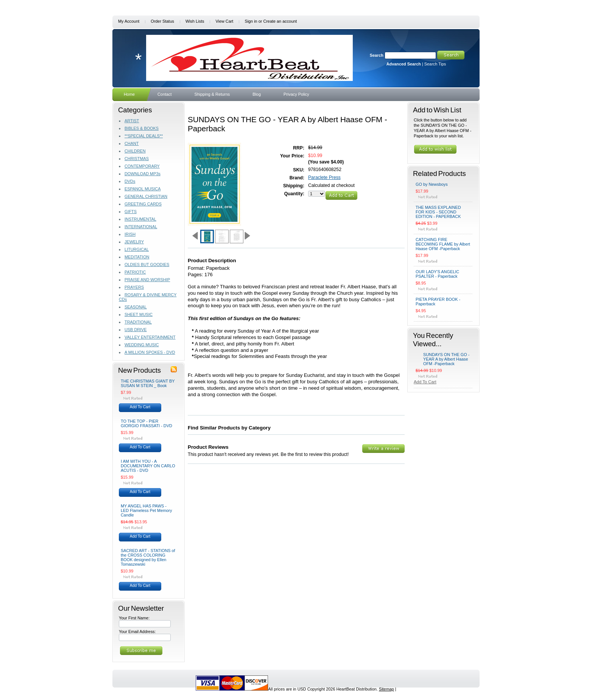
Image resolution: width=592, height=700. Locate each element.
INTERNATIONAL (141, 227)
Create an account (280, 21)
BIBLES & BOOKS (142, 128)
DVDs (130, 181)
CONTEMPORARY (142, 166)
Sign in (251, 21)
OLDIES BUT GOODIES (147, 264)
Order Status (162, 21)
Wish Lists (195, 21)
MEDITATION (137, 257)
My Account (129, 21)
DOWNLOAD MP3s (143, 174)
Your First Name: (134, 618)
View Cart (224, 21)
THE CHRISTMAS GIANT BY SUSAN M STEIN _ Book (148, 383)
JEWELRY (134, 242)
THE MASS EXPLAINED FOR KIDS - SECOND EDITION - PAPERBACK (438, 212)
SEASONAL (136, 307)
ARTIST (132, 121)
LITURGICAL (137, 249)
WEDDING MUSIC (142, 345)
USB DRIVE (136, 330)
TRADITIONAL (138, 322)
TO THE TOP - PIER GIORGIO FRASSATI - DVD (146, 423)
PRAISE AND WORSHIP (147, 280)
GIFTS (131, 212)
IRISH (130, 234)
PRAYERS (134, 287)
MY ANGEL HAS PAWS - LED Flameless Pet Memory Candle (146, 510)
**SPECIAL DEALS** (144, 136)
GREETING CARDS (143, 204)
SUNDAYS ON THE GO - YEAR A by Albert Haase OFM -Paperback (446, 359)
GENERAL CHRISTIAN (146, 196)
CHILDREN (135, 151)
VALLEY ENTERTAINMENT (150, 337)
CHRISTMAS (137, 159)
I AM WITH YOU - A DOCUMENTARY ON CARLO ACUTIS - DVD (148, 466)
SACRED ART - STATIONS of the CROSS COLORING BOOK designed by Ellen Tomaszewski (148, 557)
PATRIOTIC (135, 272)
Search (377, 55)
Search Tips (435, 64)
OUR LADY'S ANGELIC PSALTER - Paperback (437, 274)
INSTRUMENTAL (140, 219)
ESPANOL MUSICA (143, 189)
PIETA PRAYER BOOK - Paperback (438, 302)
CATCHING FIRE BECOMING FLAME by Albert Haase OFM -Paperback (443, 244)
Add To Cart (140, 407)
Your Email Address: (137, 632)
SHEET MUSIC (139, 314)
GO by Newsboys (432, 184)
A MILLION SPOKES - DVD (150, 352)
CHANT (132, 143)
